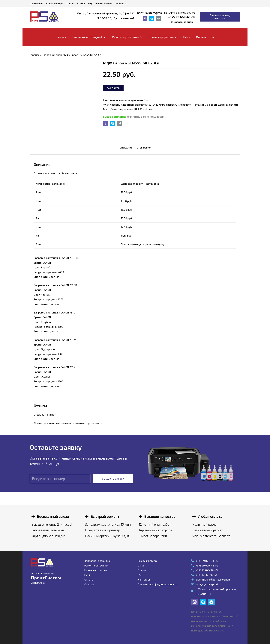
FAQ (90, 3)
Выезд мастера (54, 3)
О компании (36, 3)
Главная (35, 55)
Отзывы (70, 3)
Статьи (81, 3)
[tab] (126, 148)
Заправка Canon (52, 55)
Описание (126, 148)
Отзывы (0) (144, 148)
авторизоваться (92, 423)
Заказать (113, 88)
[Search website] (213, 37)
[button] (182, 22)
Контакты (121, 3)
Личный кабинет (104, 3)
